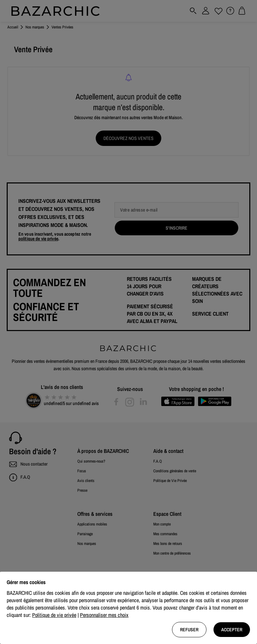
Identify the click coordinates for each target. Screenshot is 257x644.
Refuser (189, 630)
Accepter (232, 630)
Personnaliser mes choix (104, 615)
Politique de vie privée (54, 615)
